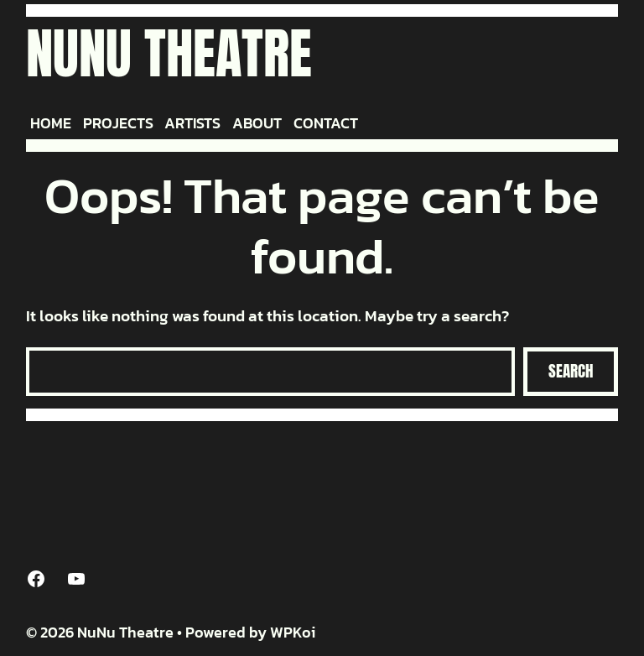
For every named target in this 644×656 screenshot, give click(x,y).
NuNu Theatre (169, 53)
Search (571, 371)
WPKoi (293, 632)
